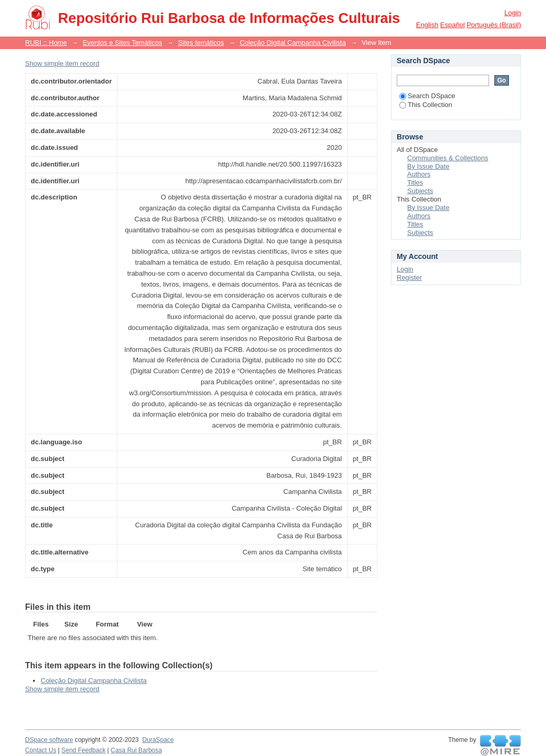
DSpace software (49, 740)
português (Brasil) (494, 25)
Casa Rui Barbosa (136, 750)
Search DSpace (427, 96)
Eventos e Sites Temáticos (122, 43)
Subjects (420, 191)
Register (409, 277)
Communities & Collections (448, 158)
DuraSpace (158, 740)
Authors (419, 174)
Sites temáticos (201, 43)
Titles (415, 182)
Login (513, 13)
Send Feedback (84, 750)
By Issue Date (428, 166)
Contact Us (41, 750)
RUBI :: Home (46, 43)
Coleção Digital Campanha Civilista (293, 43)
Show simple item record (62, 63)
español (452, 25)
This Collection (426, 105)
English (427, 25)
